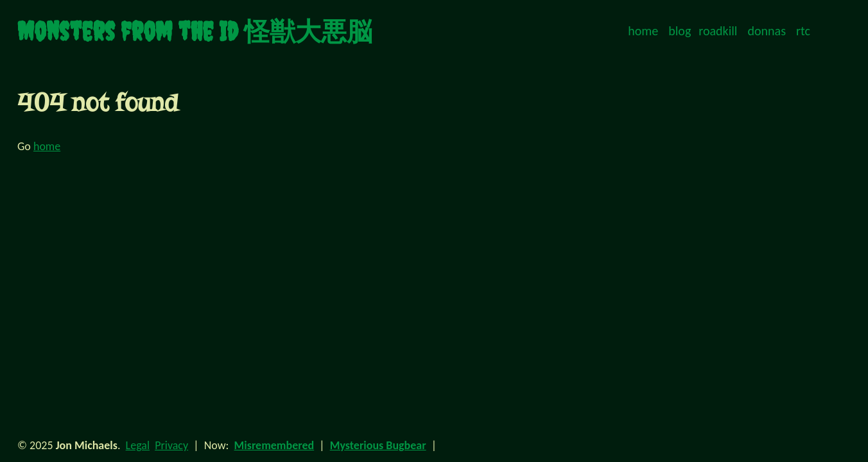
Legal (138, 445)
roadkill (718, 31)
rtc (803, 31)
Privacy (171, 445)
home (643, 31)
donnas (767, 31)
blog (680, 31)
